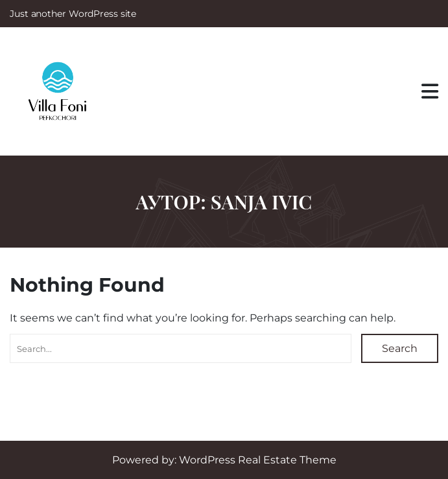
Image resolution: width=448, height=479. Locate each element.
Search (400, 348)
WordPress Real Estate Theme (258, 460)
